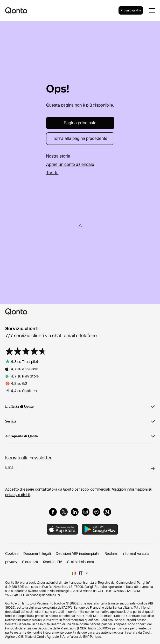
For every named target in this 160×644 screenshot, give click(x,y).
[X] (64, 512)
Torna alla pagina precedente (80, 138)
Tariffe (52, 173)
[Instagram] (86, 512)
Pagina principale (80, 123)
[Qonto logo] (62, 10)
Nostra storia (58, 156)
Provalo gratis (131, 10)
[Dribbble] (96, 512)
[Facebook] (53, 512)
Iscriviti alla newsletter (29, 458)
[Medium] (107, 512)
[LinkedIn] (75, 512)
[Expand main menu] (152, 10)
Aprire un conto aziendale (70, 164)
